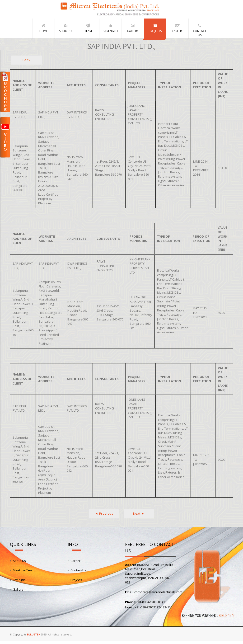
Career (75, 564)
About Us (19, 564)
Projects (76, 583)
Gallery (18, 592)
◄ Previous (104, 516)
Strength (19, 583)
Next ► (139, 516)
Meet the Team (24, 573)
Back (26, 63)
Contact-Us (78, 573)
